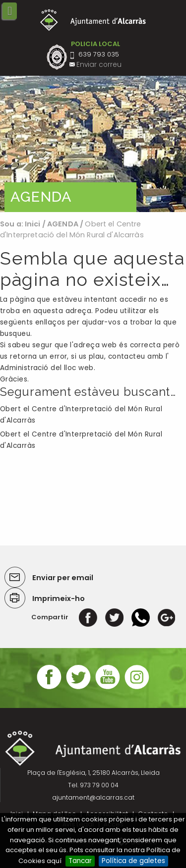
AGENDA (63, 224)
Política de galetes (133, 861)
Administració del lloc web (47, 368)
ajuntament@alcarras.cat (93, 797)
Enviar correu (99, 65)
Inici (33, 224)
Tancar (80, 861)
